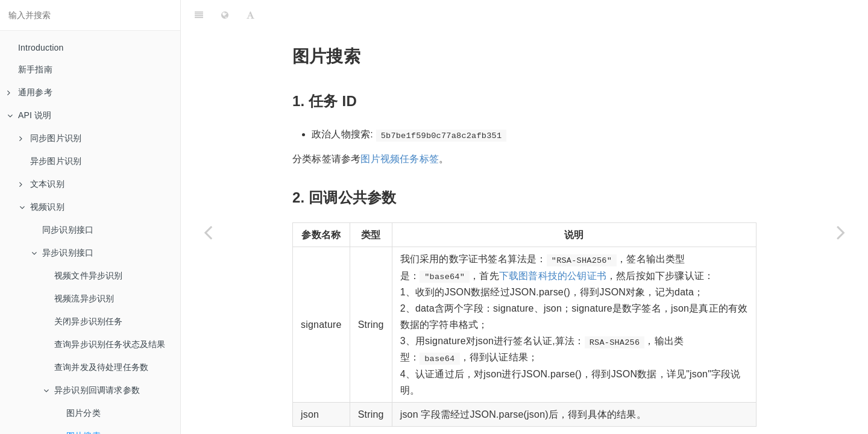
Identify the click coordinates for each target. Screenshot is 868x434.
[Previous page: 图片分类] (208, 232)
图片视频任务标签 (400, 129)
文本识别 (42, 184)
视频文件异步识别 (89, 275)
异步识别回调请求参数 (92, 390)
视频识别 (42, 207)
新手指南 (35, 69)
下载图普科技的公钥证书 (553, 246)
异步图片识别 (56, 161)
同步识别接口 (68, 230)
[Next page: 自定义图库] (841, 232)
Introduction (41, 48)
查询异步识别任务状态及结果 (110, 344)
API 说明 (30, 115)
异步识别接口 (62, 253)
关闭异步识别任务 (89, 321)
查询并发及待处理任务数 (101, 367)
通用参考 (30, 92)
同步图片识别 (50, 138)
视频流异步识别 (84, 298)
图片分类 (83, 413)
